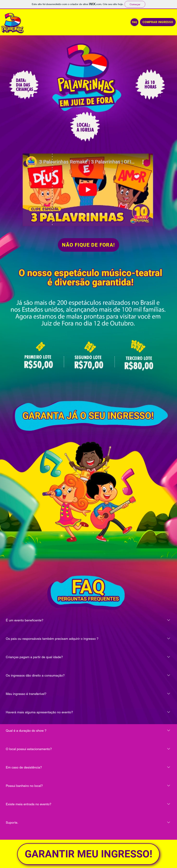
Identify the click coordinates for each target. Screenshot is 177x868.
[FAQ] (134, 22)
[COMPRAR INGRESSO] (158, 22)
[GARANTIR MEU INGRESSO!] (88, 854)
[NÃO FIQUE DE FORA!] (88, 245)
